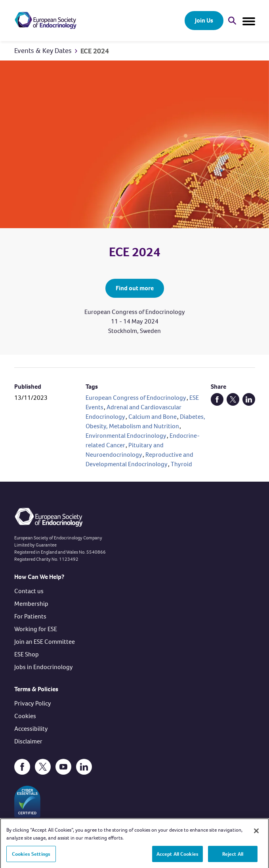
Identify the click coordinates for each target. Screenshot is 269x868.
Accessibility (31, 729)
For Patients (30, 616)
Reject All (233, 856)
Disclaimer (28, 741)
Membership (31, 604)
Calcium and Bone (153, 417)
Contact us (29, 591)
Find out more (135, 288)
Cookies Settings (31, 856)
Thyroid (181, 464)
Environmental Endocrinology (126, 436)
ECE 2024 (95, 51)
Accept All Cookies (177, 856)
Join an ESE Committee (45, 642)
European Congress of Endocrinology (136, 398)
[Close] (256, 834)
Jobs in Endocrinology (44, 667)
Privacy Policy (33, 703)
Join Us (204, 20)
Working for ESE (36, 629)
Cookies (25, 716)
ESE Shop (27, 654)
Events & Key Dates (43, 51)
